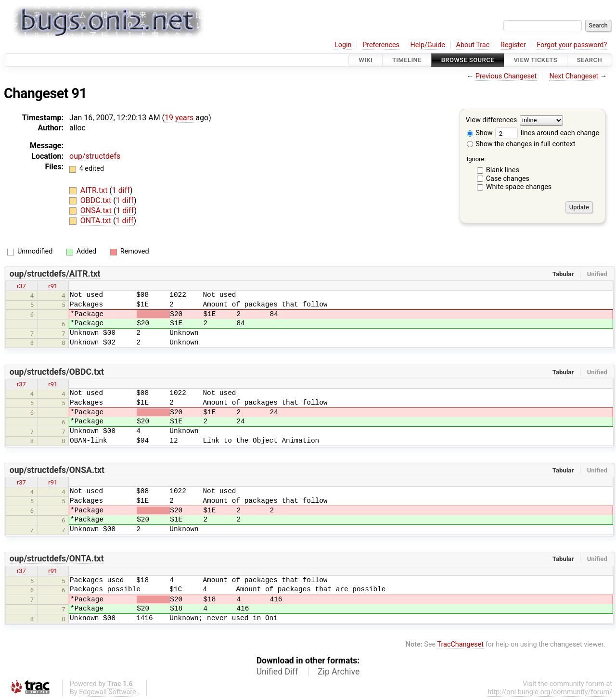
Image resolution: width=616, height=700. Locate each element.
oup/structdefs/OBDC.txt (57, 372)
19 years (179, 118)
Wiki (366, 60)
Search (590, 60)
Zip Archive (339, 672)
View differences (492, 121)
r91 (53, 286)
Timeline (407, 60)
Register (513, 45)
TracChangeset (460, 644)
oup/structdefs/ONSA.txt (57, 470)
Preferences (381, 45)
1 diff (121, 190)
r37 (21, 286)
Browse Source (468, 60)
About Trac (473, 45)
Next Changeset (574, 76)
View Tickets (536, 60)
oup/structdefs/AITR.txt (55, 274)
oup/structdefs (95, 156)
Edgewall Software (108, 692)
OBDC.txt (97, 200)
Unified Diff (277, 672)
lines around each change (547, 133)
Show (480, 133)
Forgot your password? (572, 45)
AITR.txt (95, 190)
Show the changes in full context (521, 144)
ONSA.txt (97, 210)
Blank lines (503, 170)
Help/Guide (428, 45)
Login (343, 45)
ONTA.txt (97, 221)
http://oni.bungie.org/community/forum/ (550, 692)
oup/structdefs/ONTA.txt (57, 559)
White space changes (519, 187)
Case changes (508, 179)
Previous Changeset (506, 76)
